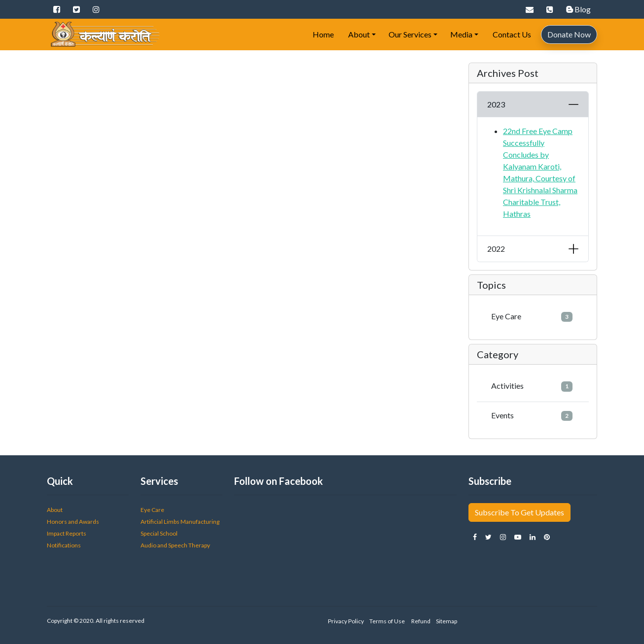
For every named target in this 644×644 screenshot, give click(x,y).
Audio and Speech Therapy (175, 545)
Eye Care (532, 317)
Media (461, 34)
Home (322, 34)
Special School (159, 533)
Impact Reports (67, 533)
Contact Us (511, 34)
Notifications (64, 545)
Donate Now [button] (569, 34)
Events (532, 416)
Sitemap (447, 621)
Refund (420, 621)
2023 (496, 104)
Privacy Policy (346, 621)
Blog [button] (578, 9)
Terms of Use (387, 621)
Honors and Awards (73, 522)
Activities (532, 386)
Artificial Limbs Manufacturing (180, 522)
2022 (496, 249)
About (358, 34)
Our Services (410, 34)
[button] (57, 9)
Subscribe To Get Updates (519, 512)
